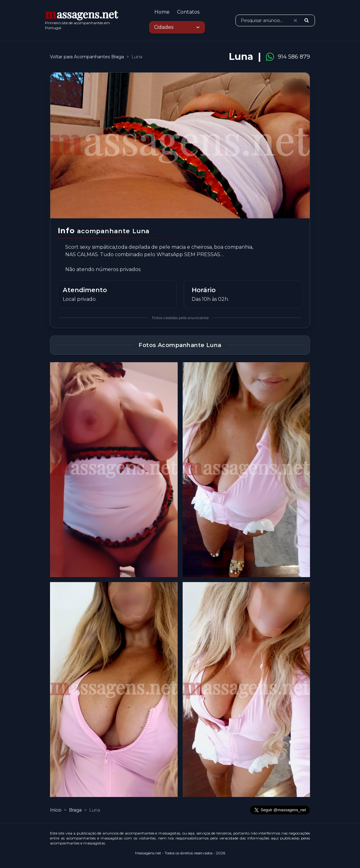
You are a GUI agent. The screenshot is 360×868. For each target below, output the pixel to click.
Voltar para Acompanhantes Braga (87, 57)
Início (56, 810)
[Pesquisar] (307, 20)
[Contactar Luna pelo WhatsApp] (270, 57)
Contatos (188, 12)
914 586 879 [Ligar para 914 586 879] (294, 57)
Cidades (178, 27)
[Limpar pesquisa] (295, 20)
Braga (76, 810)
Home (162, 12)
